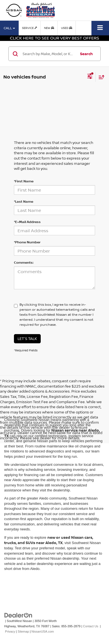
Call (9, 28)
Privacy (10, 631)
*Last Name (24, 201)
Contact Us (91, 626)
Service (30, 28)
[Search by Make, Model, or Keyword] (49, 54)
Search (86, 54)
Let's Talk (27, 339)
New (49, 28)
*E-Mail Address (27, 222)
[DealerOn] (18, 615)
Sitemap (23, 631)
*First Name (24, 181)
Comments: (24, 262)
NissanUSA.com (43, 631)
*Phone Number (27, 242)
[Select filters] (90, 77)
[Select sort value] (100, 77)
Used (67, 28)
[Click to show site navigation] (100, 28)
